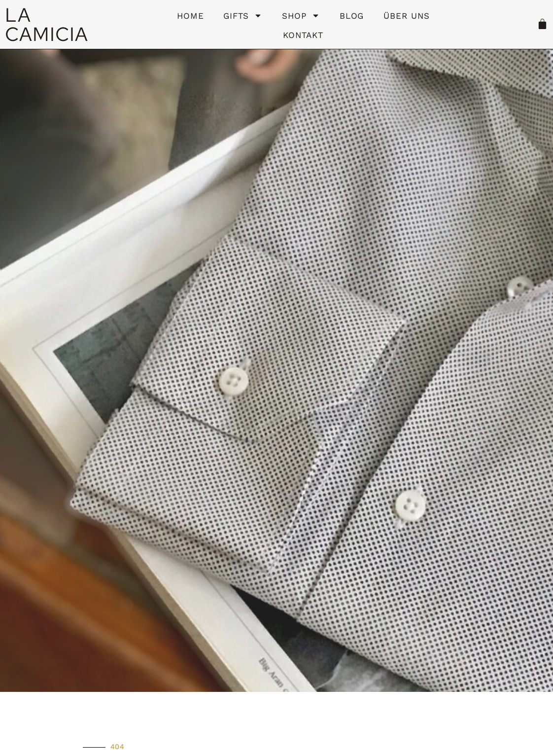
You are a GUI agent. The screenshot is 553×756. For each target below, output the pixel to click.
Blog (352, 16)
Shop (301, 16)
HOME (190, 16)
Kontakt (303, 35)
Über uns (406, 16)
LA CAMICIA (46, 24)
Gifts (243, 16)
